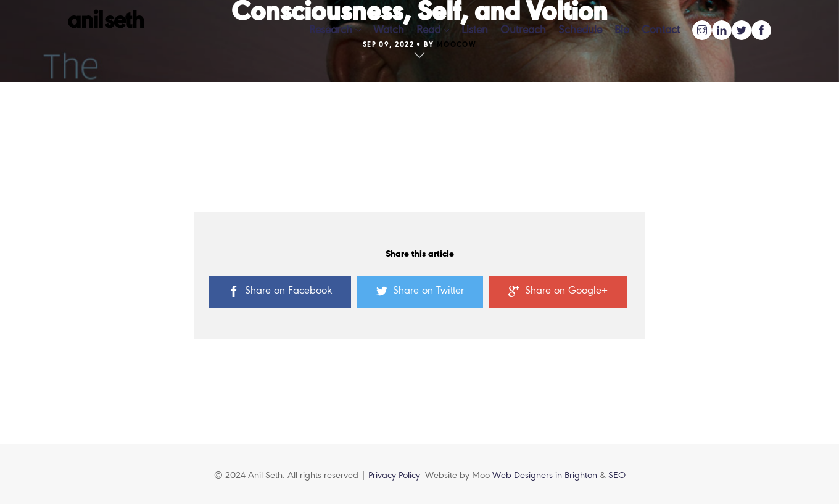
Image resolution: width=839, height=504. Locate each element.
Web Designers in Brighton (546, 476)
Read (428, 31)
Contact (661, 31)
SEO (617, 476)
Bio (622, 31)
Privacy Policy (394, 476)
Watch (389, 31)
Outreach (523, 31)
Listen (475, 31)
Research (331, 31)
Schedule (580, 31)
